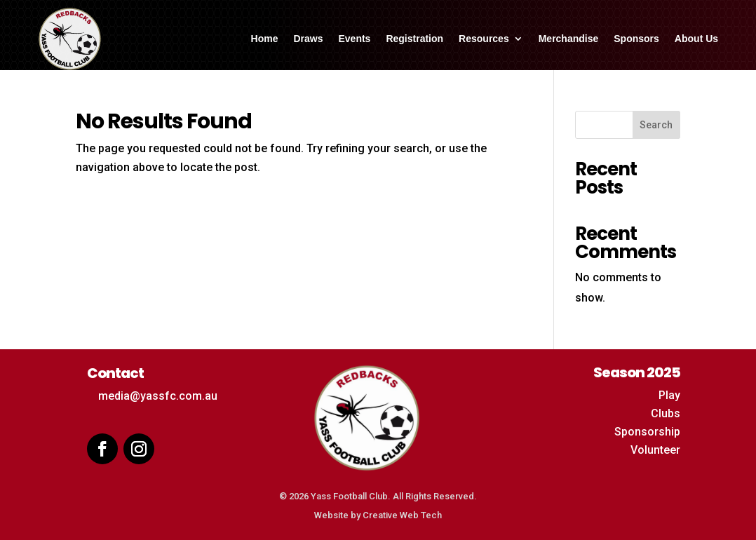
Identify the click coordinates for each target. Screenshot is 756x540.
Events (354, 39)
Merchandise (569, 39)
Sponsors (636, 39)
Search (656, 125)
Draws (308, 39)
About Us (696, 39)
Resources (484, 39)
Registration (414, 39)
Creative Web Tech (402, 515)
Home (265, 39)
